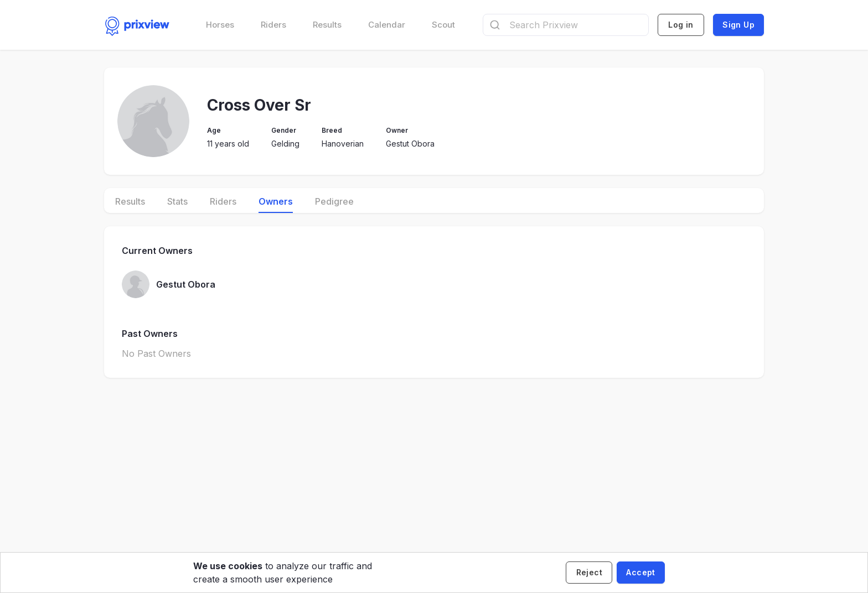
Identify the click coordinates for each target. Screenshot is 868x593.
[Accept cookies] (640, 573)
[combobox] (566, 25)
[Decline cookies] (589, 573)
